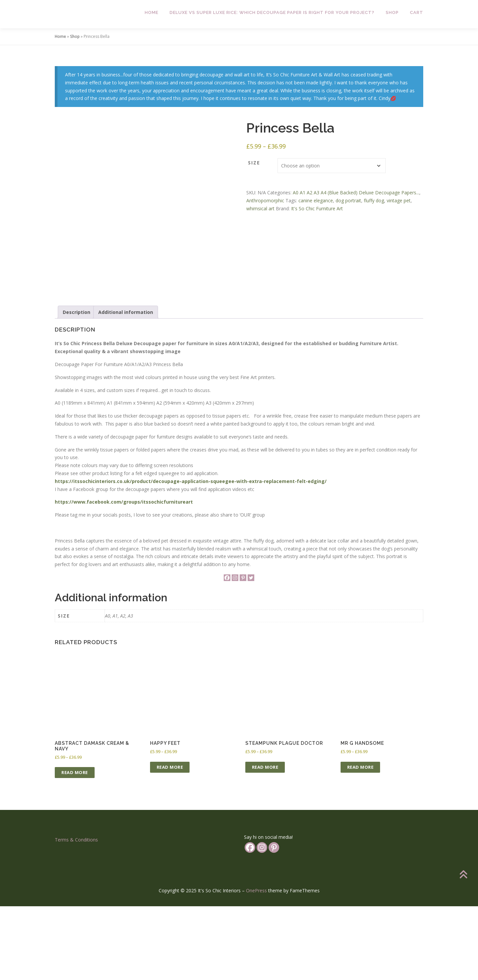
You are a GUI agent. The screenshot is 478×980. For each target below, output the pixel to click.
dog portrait (348, 200)
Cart (417, 12)
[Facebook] (227, 651)
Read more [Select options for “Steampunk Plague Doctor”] (265, 840)
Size (254, 163)
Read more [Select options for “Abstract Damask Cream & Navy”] (75, 846)
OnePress (256, 964)
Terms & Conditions (76, 913)
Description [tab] (77, 386)
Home (152, 12)
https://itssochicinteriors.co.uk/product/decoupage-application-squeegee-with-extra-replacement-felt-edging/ (191, 555)
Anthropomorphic (265, 200)
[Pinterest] (243, 651)
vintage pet (399, 200)
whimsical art (260, 208)
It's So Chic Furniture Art (317, 208)
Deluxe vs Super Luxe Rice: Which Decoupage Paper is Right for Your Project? (272, 12)
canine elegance (316, 200)
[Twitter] (251, 651)
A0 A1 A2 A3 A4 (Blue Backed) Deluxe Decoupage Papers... (356, 193)
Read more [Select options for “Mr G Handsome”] (360, 840)
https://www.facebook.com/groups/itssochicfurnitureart (124, 576)
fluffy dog (374, 200)
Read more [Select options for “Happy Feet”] (170, 840)
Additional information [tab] (126, 386)
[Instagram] (235, 651)
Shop (392, 12)
